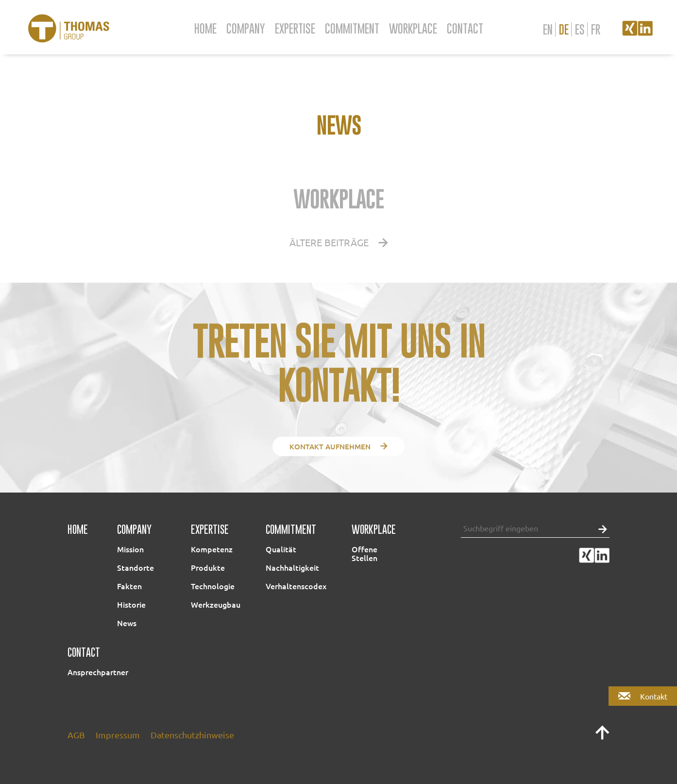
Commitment (352, 28)
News (127, 623)
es (580, 29)
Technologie (213, 586)
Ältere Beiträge (339, 242)
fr (596, 29)
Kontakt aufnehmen (338, 446)
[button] (600, 528)
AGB (76, 735)
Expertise (295, 28)
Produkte (208, 567)
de (564, 29)
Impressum (118, 735)
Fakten (129, 586)
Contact (465, 28)
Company (246, 28)
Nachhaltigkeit (292, 567)
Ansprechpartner (98, 672)
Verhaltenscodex (296, 586)
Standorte (135, 567)
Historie (131, 604)
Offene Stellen (364, 553)
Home (205, 28)
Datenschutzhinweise (192, 735)
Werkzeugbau (216, 604)
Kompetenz (212, 549)
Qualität (281, 549)
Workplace (413, 28)
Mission (130, 549)
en (548, 29)
